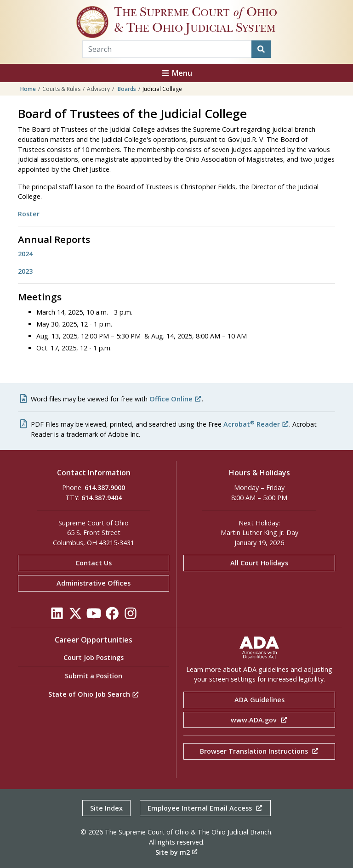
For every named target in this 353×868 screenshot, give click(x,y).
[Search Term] (167, 49)
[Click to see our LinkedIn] (57, 616)
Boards (127, 89)
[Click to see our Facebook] (112, 616)
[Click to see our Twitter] (75, 616)
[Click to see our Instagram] (131, 616)
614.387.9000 (105, 488)
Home (28, 89)
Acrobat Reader (256, 424)
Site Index (106, 808)
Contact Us (94, 563)
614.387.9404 (102, 498)
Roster (29, 214)
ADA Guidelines (259, 700)
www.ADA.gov (259, 720)
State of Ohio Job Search (94, 694)
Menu (176, 73)
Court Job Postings (94, 657)
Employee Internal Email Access (205, 808)
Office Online (176, 399)
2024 (25, 254)
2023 (25, 271)
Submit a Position (94, 676)
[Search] (261, 49)
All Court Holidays (259, 563)
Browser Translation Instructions (259, 751)
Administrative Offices (94, 583)
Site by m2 (176, 852)
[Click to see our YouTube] (94, 616)
